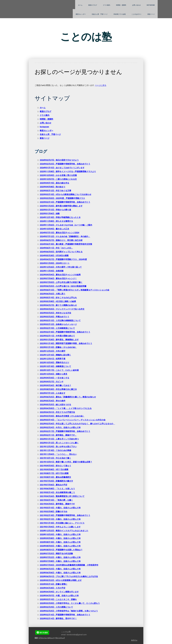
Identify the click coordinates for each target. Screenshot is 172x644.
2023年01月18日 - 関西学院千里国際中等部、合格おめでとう (66, 343)
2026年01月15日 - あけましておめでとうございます (62, 168)
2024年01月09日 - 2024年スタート (55, 263)
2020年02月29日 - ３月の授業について (56, 607)
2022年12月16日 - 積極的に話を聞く (55, 355)
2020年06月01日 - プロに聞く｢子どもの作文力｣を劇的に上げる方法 (69, 576)
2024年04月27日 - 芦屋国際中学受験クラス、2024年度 (63, 259)
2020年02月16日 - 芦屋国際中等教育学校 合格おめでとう (65, 615)
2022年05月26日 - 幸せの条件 (53, 401)
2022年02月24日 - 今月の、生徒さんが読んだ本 (60, 427)
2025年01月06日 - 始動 (50, 214)
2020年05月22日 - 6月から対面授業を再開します (61, 580)
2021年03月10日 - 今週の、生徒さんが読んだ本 (60, 508)
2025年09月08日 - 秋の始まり (53, 187)
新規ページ (151, 14)
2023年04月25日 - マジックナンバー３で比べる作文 (62, 309)
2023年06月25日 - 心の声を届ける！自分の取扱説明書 (63, 286)
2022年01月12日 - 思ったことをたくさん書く (59, 443)
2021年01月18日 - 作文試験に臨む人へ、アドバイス (62, 523)
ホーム (80, 5)
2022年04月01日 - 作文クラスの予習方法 (57, 412)
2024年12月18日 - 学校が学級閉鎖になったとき (60, 217)
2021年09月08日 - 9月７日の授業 (54, 470)
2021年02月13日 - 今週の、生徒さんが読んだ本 (60, 519)
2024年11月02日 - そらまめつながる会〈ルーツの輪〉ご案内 (66, 225)
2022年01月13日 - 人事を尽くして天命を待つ (59, 439)
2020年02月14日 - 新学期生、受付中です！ (58, 619)
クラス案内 (107, 5)
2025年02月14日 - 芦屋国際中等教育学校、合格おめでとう (65, 202)
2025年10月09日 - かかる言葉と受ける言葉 (58, 175)
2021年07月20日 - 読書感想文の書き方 (56, 481)
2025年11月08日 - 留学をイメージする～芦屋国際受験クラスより (68, 172)
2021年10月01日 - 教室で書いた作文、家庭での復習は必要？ (66, 462)
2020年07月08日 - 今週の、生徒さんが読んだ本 (60, 561)
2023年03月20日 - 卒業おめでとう (54, 317)
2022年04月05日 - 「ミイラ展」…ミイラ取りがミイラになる (66, 408)
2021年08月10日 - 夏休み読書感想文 (55, 477)
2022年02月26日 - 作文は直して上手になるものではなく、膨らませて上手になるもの (77, 424)
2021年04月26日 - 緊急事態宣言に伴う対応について (62, 496)
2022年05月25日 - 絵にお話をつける (55, 405)
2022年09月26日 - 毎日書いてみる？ (55, 385)
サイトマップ (60, 638)
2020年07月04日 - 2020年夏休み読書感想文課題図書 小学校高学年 (69, 565)
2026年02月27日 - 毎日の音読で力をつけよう (59, 160)
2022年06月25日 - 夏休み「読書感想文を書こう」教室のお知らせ (68, 397)
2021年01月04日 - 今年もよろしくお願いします (60, 527)
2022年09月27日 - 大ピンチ (52, 382)
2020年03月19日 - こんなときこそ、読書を (58, 599)
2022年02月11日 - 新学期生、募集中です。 (58, 435)
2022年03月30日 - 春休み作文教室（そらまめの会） (62, 416)
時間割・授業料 (121, 5)
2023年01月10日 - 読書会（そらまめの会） (58, 347)
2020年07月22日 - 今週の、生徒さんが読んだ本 (60, 557)
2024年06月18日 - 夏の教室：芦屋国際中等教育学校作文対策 (66, 244)
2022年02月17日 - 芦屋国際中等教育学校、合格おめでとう (65, 431)
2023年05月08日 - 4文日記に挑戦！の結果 (58, 301)
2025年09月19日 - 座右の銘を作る (54, 183)
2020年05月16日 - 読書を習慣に (54, 584)
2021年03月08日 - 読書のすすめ (54, 512)
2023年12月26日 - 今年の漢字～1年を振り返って (61, 267)
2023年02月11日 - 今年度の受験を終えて (57, 336)
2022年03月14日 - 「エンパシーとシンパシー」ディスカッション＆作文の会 (73, 420)
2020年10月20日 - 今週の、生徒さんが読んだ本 (60, 534)
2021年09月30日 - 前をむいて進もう (55, 466)
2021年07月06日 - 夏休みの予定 (54, 485)
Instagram (151, 5)
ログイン (134, 640)
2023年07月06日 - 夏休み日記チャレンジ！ (58, 278)
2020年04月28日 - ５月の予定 (53, 588)
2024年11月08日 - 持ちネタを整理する (56, 221)
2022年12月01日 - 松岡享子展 (53, 359)
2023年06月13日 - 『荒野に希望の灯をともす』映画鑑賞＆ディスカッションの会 (75, 290)
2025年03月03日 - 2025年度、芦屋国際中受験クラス (62, 198)
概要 (36, 638)
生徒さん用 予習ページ (100, 14)
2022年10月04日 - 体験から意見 (54, 374)
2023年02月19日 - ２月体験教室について (57, 328)
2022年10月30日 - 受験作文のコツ (54, 363)
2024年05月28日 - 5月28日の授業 (54, 256)
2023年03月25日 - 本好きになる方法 (55, 313)
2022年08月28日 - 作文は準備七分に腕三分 (58, 389)
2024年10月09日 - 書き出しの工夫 (54, 229)
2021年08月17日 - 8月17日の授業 (54, 473)
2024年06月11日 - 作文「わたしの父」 (56, 248)
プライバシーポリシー (47, 638)
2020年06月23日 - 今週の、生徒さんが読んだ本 (60, 569)
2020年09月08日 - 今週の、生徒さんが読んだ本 (60, 538)
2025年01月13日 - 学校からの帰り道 (55, 210)
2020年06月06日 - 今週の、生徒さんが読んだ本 (60, 573)
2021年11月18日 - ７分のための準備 (55, 450)
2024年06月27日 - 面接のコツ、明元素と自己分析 (61, 240)
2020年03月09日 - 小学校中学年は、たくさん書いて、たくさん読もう (70, 603)
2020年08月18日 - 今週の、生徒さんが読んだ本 (60, 542)
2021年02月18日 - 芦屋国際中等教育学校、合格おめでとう (65, 515)
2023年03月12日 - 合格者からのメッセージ (58, 324)
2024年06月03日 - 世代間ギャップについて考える (61, 252)
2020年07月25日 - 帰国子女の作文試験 (56, 554)
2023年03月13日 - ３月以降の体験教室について (60, 321)
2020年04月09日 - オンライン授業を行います (59, 592)
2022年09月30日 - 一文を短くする (54, 378)
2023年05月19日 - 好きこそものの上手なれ (58, 298)
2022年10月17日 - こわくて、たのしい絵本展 (59, 370)
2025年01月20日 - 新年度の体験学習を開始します (61, 206)
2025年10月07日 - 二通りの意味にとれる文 (58, 179)
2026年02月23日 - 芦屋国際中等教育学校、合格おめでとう (65, 164)
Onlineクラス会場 (120, 14)
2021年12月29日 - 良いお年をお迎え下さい (58, 447)
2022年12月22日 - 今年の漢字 (53, 351)
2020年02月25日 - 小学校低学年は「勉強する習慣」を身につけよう (69, 611)
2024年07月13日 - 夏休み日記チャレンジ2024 (59, 233)
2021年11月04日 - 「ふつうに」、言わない (58, 454)
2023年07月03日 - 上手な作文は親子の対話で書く (61, 282)
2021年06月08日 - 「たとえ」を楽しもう (57, 489)
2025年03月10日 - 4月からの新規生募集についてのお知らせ (66, 194)
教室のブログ (93, 5)
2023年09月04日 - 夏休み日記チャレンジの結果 (60, 275)
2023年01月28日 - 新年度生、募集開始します (59, 340)
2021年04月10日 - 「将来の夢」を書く (56, 500)
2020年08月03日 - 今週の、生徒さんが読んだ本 (60, 546)
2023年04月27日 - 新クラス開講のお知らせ (58, 305)
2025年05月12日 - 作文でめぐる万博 (55, 191)
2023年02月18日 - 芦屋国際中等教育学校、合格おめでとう (65, 332)
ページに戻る (101, 85)
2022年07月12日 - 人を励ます (53, 393)
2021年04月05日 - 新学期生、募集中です (57, 504)
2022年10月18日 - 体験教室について (55, 366)
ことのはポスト (137, 14)
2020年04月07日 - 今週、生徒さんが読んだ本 (59, 596)
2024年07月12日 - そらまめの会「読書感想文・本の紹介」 (65, 236)
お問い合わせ (136, 5)
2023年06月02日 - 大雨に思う (53, 294)
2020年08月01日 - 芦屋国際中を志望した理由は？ (61, 550)
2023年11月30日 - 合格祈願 (52, 271)
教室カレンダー (81, 14)
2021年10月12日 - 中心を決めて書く (55, 458)
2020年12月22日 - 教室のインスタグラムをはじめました (64, 531)
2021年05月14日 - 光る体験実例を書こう (57, 492)
